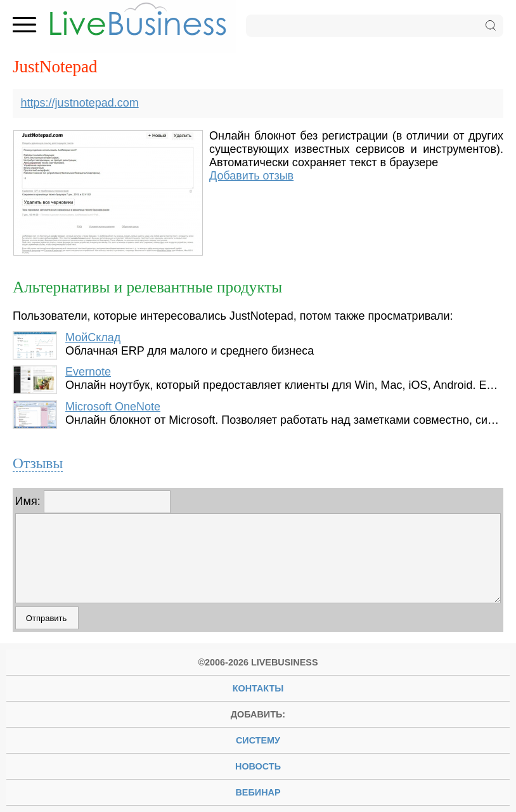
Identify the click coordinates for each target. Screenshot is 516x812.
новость (258, 766)
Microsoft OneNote (113, 407)
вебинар (258, 792)
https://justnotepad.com (80, 103)
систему (258, 740)
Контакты (258, 688)
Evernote (88, 372)
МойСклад (93, 337)
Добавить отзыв (251, 176)
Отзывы (38, 463)
